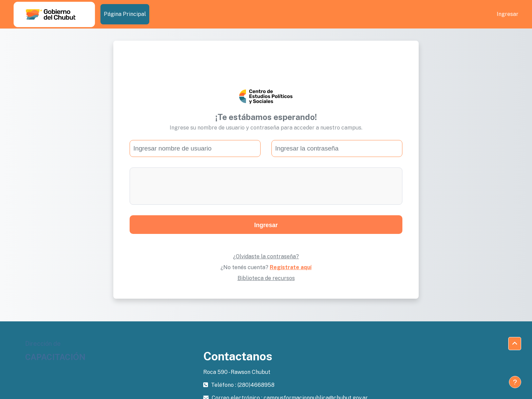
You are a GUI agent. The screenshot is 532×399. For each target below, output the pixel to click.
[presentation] (266, 186)
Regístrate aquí (291, 267)
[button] (515, 344)
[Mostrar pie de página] (515, 382)
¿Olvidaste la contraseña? (266, 256)
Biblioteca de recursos (266, 278)
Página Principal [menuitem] (125, 14)
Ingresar (508, 14)
